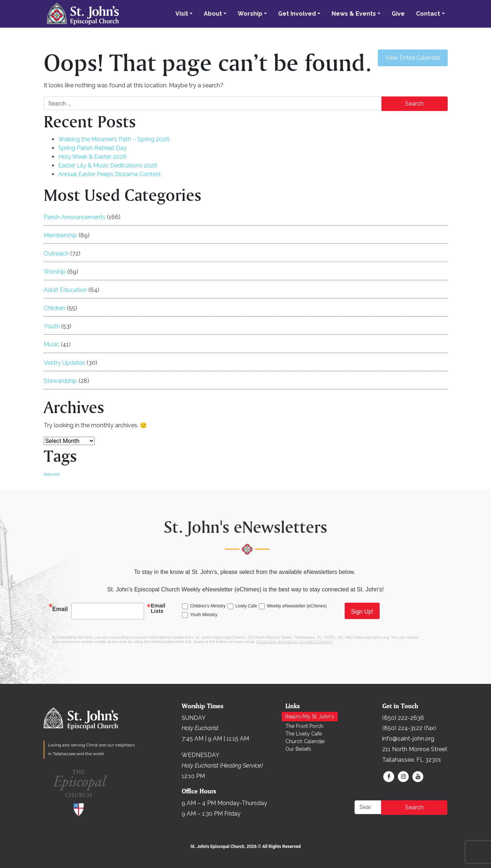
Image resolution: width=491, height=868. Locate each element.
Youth (52, 326)
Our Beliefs (298, 749)
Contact (428, 14)
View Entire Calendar (413, 58)
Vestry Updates (64, 363)
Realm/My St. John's (310, 717)
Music (52, 344)
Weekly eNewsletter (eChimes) (297, 606)
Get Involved (297, 14)
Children (55, 308)
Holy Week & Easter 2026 (92, 157)
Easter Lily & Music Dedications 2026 (108, 165)
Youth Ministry (204, 615)
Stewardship (60, 381)
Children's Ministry (208, 606)
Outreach (56, 253)
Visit (182, 14)
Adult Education (65, 290)
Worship (250, 14)
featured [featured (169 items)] (52, 474)
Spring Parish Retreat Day (92, 148)
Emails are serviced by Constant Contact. (295, 642)
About (213, 14)
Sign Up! (362, 612)
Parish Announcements (75, 217)
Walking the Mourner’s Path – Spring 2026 (114, 139)
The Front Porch (304, 726)
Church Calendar (305, 741)
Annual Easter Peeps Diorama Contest (110, 174)
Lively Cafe (246, 606)
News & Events (354, 14)
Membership (60, 235)
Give (398, 14)
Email (60, 609)
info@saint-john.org (408, 739)
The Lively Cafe (304, 734)
